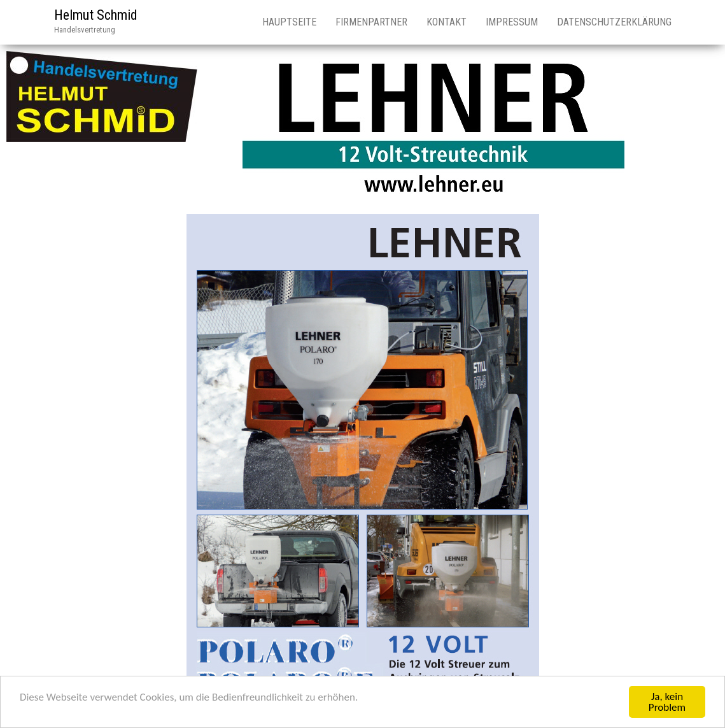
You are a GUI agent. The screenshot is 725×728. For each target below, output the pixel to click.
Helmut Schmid (96, 15)
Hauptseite (289, 22)
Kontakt (447, 22)
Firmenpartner (371, 22)
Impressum (512, 22)
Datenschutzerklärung (614, 22)
